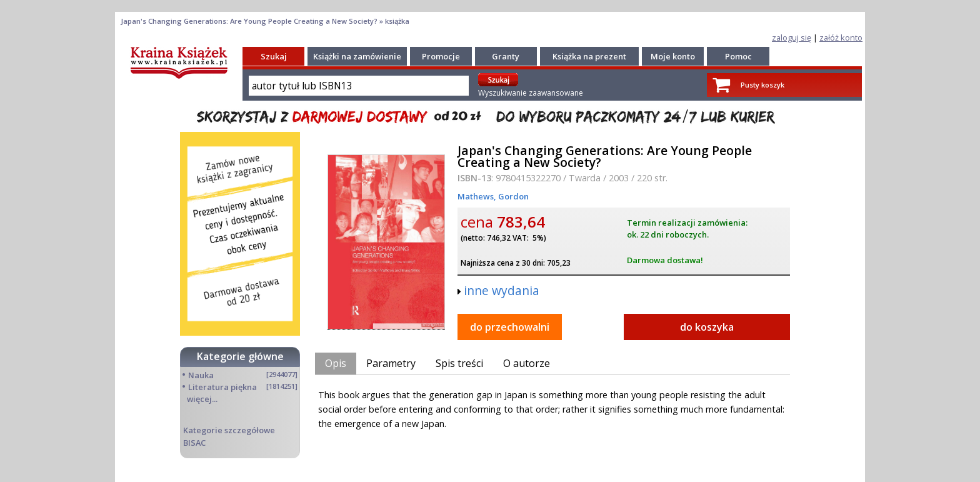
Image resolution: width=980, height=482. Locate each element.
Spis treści (459, 363)
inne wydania (502, 290)
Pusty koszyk (762, 85)
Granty (506, 56)
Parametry (391, 363)
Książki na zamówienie (357, 56)
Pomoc (738, 56)
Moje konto (673, 56)
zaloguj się (792, 38)
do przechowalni (510, 327)
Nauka (201, 375)
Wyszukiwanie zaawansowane (531, 93)
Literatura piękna (222, 387)
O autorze (527, 363)
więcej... (202, 399)
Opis (336, 363)
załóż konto (841, 38)
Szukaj (274, 56)
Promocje (441, 56)
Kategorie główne (240, 356)
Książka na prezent (589, 56)
